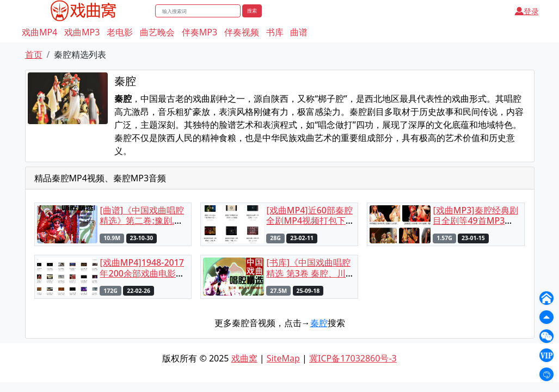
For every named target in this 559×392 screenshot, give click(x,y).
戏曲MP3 (82, 32)
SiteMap (283, 358)
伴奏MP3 (199, 32)
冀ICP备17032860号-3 (353, 358)
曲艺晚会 (157, 32)
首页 (34, 54)
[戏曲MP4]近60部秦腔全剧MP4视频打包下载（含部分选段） (309, 220)
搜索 (252, 11)
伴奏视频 (242, 32)
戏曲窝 (244, 358)
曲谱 (299, 32)
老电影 (120, 32)
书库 (275, 32)
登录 (527, 11)
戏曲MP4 (39, 32)
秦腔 (319, 323)
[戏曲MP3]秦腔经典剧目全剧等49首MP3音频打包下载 (475, 220)
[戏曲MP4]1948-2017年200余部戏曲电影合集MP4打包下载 (142, 273)
